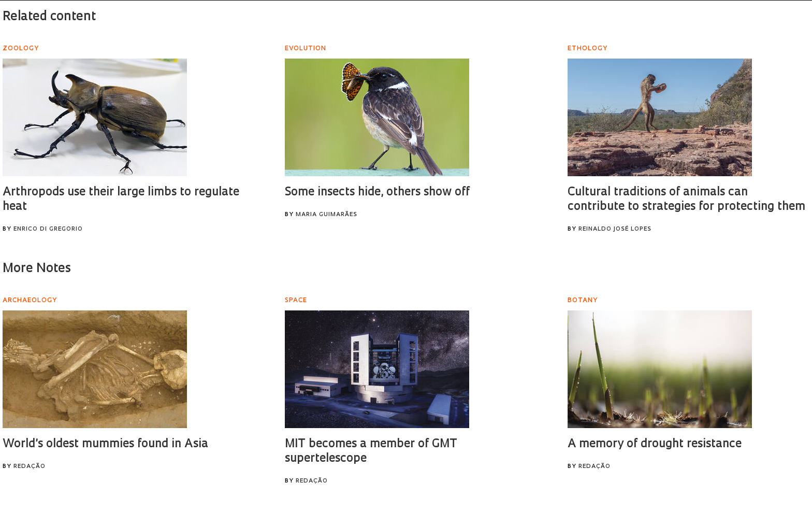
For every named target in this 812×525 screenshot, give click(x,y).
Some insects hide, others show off (377, 193)
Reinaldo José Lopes (615, 229)
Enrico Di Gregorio (48, 229)
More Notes (37, 269)
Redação (30, 467)
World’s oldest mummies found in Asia (105, 444)
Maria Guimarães (327, 215)
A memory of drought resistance (655, 444)
